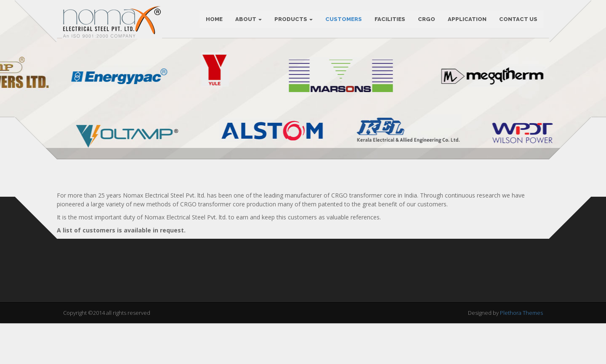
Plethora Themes (521, 355)
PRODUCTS (293, 21)
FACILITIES (389, 21)
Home (213, 21)
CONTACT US (517, 21)
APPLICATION (466, 21)
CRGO (426, 21)
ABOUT (248, 21)
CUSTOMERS (343, 21)
